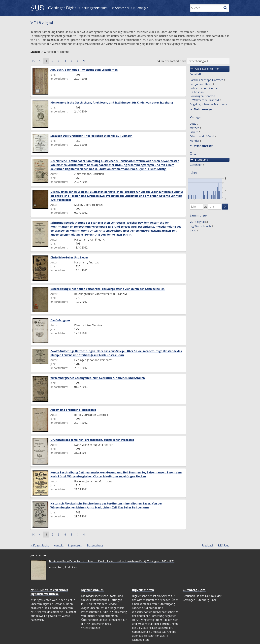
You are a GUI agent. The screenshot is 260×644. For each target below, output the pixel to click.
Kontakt (59, 545)
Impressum (75, 545)
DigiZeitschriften (143, 590)
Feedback (208, 545)
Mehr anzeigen (201, 109)
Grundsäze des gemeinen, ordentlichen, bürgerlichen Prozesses (92, 440)
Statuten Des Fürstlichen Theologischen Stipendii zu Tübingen (91, 136)
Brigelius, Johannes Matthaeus (210, 104)
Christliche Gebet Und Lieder (69, 257)
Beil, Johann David (202, 84)
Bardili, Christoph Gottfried (208, 80)
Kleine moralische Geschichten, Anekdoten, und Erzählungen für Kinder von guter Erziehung (112, 103)
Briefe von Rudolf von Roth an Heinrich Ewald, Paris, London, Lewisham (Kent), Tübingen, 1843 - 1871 (112, 561)
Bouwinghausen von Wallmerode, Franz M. (206, 98)
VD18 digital (199, 222)
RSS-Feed (224, 545)
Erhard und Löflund (203, 136)
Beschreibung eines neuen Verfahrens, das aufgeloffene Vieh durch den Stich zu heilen (108, 289)
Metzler (195, 128)
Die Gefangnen (60, 320)
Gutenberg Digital (195, 590)
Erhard (195, 132)
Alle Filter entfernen (205, 69)
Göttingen (197, 165)
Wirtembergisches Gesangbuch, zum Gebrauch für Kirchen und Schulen (98, 378)
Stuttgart (200, 160)
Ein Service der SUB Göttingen (130, 8)
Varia (194, 230)
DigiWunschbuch (201, 226)
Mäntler (196, 141)
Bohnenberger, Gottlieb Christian (205, 90)
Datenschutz (95, 545)
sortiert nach (178, 61)
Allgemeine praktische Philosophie (73, 410)
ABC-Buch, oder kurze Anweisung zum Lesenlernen (84, 70)
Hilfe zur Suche (40, 545)
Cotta (194, 124)
